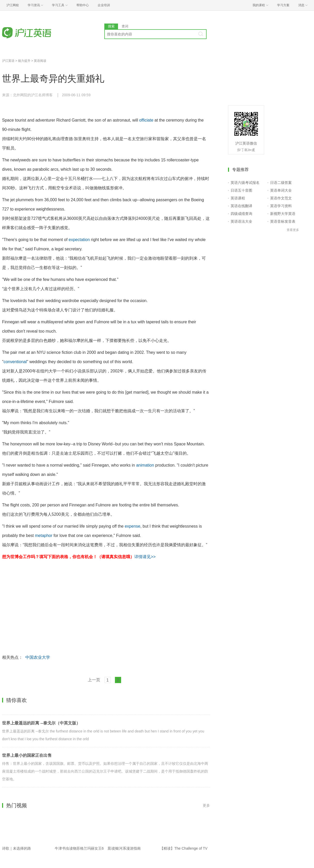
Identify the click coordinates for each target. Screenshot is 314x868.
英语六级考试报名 (245, 183)
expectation (79, 240)
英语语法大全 (241, 221)
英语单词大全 (281, 190)
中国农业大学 (38, 657)
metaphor (44, 536)
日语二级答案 (281, 183)
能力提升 (24, 61)
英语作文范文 (281, 198)
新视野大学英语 (283, 214)
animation (145, 465)
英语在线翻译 (241, 206)
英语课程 (238, 198)
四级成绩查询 (241, 214)
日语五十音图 (241, 190)
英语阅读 (40, 61)
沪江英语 (8, 61)
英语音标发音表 (283, 221)
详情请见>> (145, 557)
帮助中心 (83, 5)
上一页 (94, 680)
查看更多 (293, 230)
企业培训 (104, 5)
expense (133, 526)
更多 (206, 805)
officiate (146, 120)
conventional (15, 362)
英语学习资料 (281, 206)
